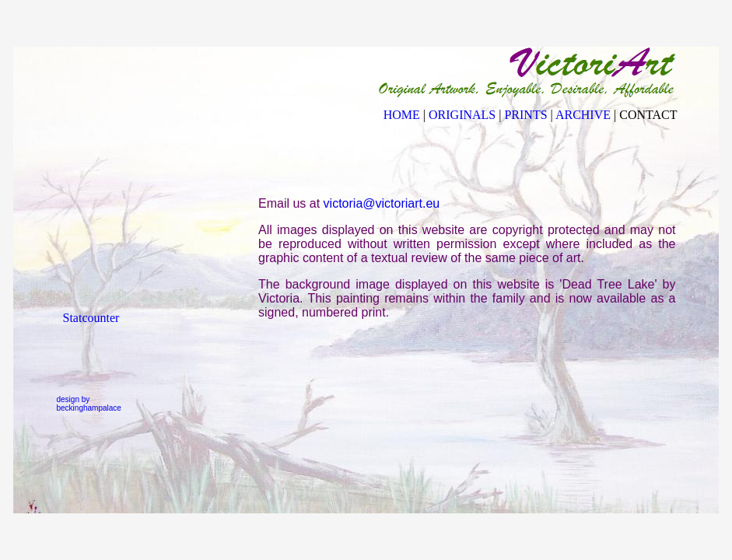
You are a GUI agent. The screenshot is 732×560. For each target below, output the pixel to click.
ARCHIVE (583, 115)
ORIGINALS (462, 115)
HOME (402, 115)
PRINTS (525, 115)
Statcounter (91, 318)
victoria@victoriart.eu (382, 203)
